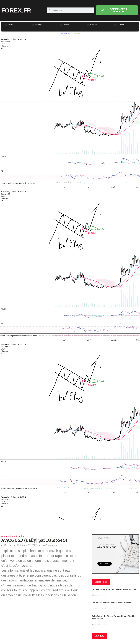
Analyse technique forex (14, 536)
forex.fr (16, 10)
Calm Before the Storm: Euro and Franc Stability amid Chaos (114, 617)
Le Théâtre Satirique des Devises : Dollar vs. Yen (114, 589)
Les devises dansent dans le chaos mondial (112, 603)
